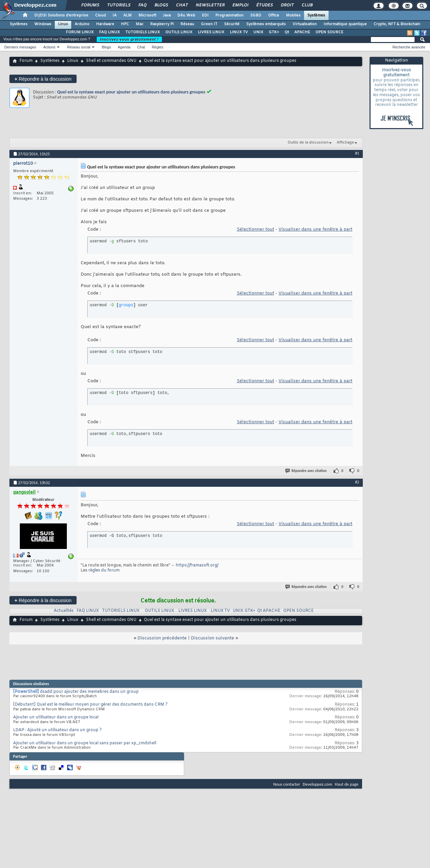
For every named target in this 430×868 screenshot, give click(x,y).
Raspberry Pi (162, 24)
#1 (357, 153)
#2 (357, 482)
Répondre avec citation (306, 471)
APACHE (302, 32)
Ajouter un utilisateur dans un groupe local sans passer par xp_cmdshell (85, 743)
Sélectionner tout (255, 229)
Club (307, 5)
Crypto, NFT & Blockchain (397, 24)
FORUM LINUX (80, 32)
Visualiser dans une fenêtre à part (315, 229)
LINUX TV (239, 32)
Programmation (229, 15)
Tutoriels (118, 5)
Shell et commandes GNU (111, 61)
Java (167, 15)
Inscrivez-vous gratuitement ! (129, 39)
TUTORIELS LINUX (143, 32)
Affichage (345, 143)
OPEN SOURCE (329, 32)
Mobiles (293, 15)
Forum (26, 61)
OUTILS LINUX (179, 32)
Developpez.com (317, 784)
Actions (49, 47)
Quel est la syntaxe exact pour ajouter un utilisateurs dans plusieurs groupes (131, 92)
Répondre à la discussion (43, 79)
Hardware (105, 24)
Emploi (240, 5)
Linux (63, 24)
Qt (287, 32)
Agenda (124, 47)
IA (115, 15)
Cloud (100, 15)
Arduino (82, 24)
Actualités (64, 611)
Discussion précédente (162, 638)
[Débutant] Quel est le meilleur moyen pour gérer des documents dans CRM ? (90, 705)
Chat (182, 5)
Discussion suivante (212, 638)
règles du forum (104, 570)
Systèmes (316, 15)
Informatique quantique (345, 24)
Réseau (187, 24)
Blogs (161, 5)
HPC (125, 24)
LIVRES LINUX (211, 32)
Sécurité (232, 24)
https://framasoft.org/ (197, 565)
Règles (158, 47)
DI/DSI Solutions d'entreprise (61, 15)
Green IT (209, 24)
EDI (205, 15)
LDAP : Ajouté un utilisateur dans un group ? (57, 730)
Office (274, 15)
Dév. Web (186, 15)
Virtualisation (305, 24)
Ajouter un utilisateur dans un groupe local (56, 717)
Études (264, 5)
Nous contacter (287, 784)
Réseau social (79, 47)
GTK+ (274, 32)
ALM (127, 15)
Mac (140, 24)
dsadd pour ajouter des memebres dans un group (89, 692)
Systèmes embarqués (266, 24)
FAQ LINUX (110, 32)
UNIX (258, 32)
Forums (90, 5)
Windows (43, 24)
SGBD (256, 15)
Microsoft (147, 15)
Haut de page (347, 784)
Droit (287, 5)
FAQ (142, 5)
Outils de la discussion (308, 143)
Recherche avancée (409, 47)
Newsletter (210, 5)
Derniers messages (20, 47)
